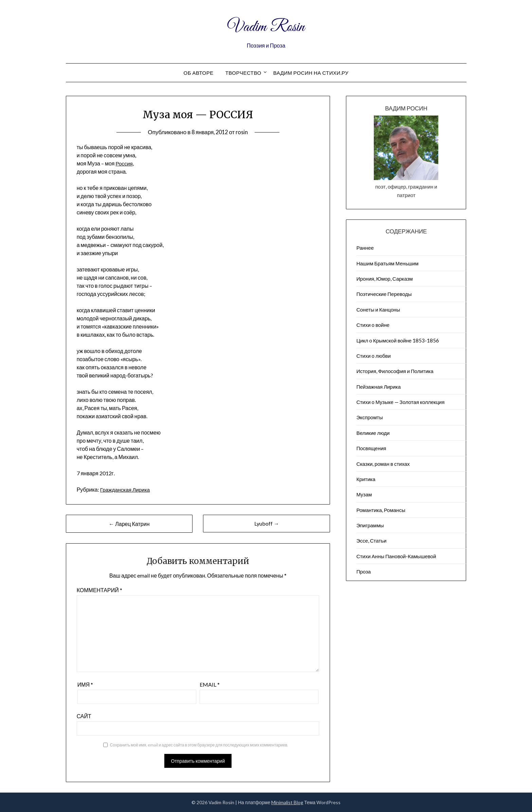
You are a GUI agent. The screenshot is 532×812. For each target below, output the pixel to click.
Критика (366, 479)
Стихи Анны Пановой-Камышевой (396, 556)
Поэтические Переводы (384, 294)
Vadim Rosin (266, 27)
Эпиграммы (370, 525)
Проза (364, 571)
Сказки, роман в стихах (383, 464)
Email (210, 684)
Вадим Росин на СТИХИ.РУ (311, 73)
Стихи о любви (374, 356)
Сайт (84, 716)
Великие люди (373, 433)
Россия (125, 163)
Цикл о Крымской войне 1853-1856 (398, 340)
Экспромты (370, 417)
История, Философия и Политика (395, 371)
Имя (85, 684)
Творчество (243, 73)
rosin (243, 132)
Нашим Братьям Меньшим (388, 263)
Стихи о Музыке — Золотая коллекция (401, 402)
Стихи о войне (373, 325)
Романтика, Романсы (381, 510)
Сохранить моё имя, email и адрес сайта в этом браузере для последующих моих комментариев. (199, 745)
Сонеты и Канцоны (378, 310)
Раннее (365, 248)
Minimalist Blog (287, 802)
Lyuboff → (267, 523)
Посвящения (371, 448)
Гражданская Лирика (126, 489)
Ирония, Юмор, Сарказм (385, 279)
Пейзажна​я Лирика (379, 387)
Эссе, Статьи (372, 541)
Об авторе (198, 73)
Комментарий (99, 590)
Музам (364, 494)
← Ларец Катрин (129, 524)
